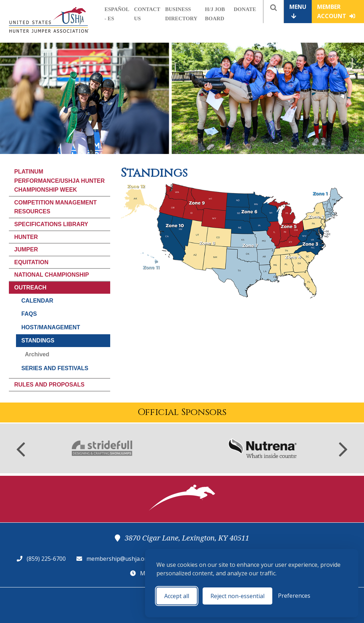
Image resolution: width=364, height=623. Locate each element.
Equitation (31, 262)
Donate (245, 9)
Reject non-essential (237, 596)
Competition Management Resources (55, 207)
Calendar (37, 301)
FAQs (29, 314)
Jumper (26, 249)
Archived (37, 354)
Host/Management (51, 327)
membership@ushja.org (118, 559)
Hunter (26, 237)
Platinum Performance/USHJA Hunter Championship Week (60, 181)
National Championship (52, 275)
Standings (38, 340)
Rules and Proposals (49, 385)
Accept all (177, 596)
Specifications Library (51, 224)
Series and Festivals (55, 368)
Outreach (30, 287)
